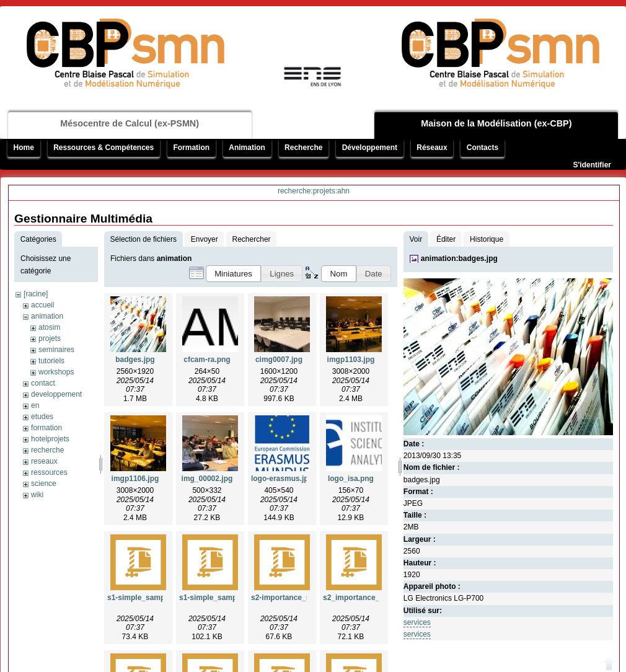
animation (47, 316)
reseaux (44, 461)
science (44, 484)
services (417, 622)
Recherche (303, 148)
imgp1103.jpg (351, 360)
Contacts (483, 148)
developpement (56, 394)
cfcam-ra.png (207, 360)
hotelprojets (50, 439)
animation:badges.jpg (459, 259)
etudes (42, 417)
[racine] (36, 294)
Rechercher (252, 239)
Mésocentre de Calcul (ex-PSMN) (130, 123)
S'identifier (592, 165)
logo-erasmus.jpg (282, 479)
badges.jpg (135, 360)
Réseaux (432, 148)
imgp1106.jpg (135, 479)
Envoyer (205, 239)
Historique (487, 239)
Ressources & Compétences (104, 148)
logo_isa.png (351, 479)
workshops (56, 372)
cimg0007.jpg (279, 360)
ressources (49, 472)
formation (46, 428)
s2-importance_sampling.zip (301, 598)
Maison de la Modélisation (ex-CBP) (496, 123)
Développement (370, 148)
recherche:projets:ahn (314, 191)
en (35, 405)
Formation (191, 148)
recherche (47, 450)
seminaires (56, 350)
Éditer (446, 239)
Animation (247, 148)
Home (24, 148)
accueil (42, 305)
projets (50, 338)
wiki (37, 495)
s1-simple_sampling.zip (221, 598)
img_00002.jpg (207, 479)
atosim (49, 327)
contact (43, 383)
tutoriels (51, 361)
